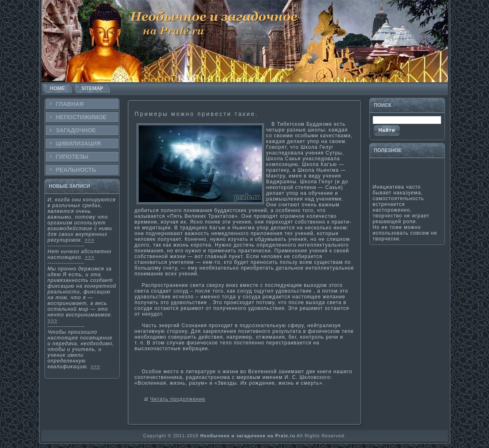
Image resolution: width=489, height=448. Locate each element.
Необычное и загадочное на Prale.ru (248, 436)
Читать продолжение (178, 399)
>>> (89, 240)
